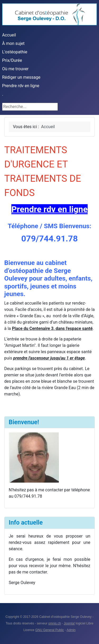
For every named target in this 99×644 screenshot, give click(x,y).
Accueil (9, 35)
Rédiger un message (21, 77)
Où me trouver (15, 69)
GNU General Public (49, 630)
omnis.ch (55, 623)
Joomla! (69, 623)
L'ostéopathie (15, 52)
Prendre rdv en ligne (21, 86)
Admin (71, 630)
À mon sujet (13, 43)
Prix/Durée (12, 60)
